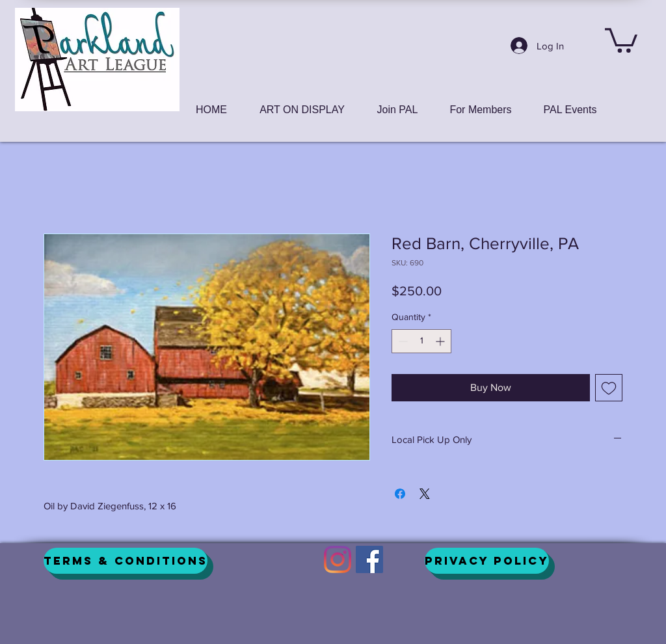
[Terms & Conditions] (126, 561)
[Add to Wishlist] (609, 388)
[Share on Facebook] (400, 494)
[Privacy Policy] (487, 561)
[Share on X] (425, 494)
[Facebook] (369, 559)
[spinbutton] (421, 341)
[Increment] (441, 341)
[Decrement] (402, 341)
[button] (621, 39)
